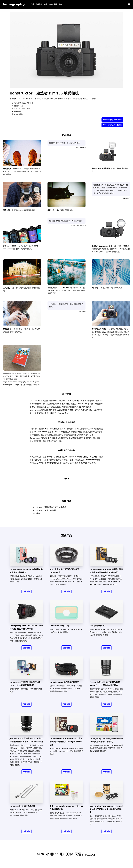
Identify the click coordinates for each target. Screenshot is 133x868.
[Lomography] (14, 4)
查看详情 (26, 591)
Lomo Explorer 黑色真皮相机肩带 (64, 682)
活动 (45, 4)
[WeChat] (43, 854)
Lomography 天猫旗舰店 (112, 120)
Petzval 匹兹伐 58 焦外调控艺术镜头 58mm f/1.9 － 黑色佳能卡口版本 (105, 684)
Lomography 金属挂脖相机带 (22, 806)
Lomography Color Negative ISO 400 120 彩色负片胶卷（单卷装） (106, 740)
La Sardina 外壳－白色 (59, 626)
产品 (32, 4)
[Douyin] (47, 854)
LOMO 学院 (53, 4)
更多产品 (66, 535)
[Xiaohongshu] (52, 854)
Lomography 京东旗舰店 (112, 125)
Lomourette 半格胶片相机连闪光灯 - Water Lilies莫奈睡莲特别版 (25, 684)
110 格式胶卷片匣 (97, 626)
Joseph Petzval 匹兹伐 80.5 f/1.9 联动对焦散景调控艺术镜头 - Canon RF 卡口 (26, 740)
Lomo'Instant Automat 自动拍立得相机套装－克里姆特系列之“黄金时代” (106, 571)
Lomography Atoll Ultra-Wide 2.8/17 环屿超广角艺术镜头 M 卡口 (26, 627)
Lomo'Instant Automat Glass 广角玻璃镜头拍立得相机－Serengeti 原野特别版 (66, 741)
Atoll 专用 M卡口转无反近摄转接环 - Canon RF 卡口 (65, 571)
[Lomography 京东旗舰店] (66, 854)
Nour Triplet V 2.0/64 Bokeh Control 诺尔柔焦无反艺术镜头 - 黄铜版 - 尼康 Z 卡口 (106, 809)
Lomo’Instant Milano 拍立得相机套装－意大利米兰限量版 (26, 571)
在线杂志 (39, 4)
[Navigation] (129, 4)
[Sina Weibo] (38, 854)
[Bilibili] (56, 854)
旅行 (60, 4)
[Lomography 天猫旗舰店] (85, 854)
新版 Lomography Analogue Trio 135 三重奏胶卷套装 (66, 808)
